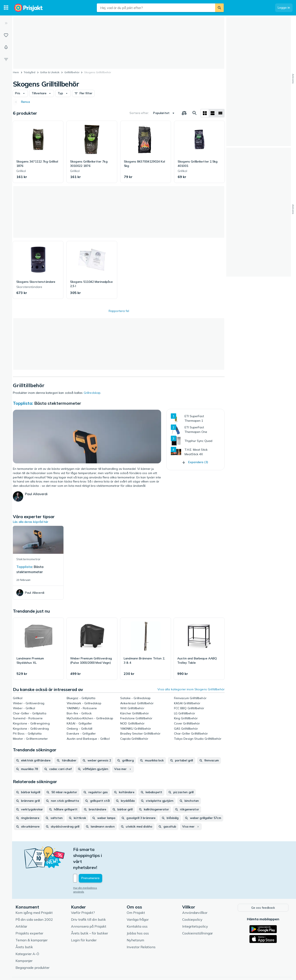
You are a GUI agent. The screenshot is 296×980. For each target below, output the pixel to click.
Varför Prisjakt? (83, 894)
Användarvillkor (195, 894)
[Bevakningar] (6, 47)
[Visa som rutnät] (205, 113)
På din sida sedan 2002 (34, 901)
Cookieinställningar (197, 915)
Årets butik (24, 928)
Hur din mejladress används (91, 870)
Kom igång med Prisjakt (34, 894)
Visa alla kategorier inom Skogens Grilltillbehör (191, 689)
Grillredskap (92, 393)
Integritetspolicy (195, 908)
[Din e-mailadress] (101, 860)
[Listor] (6, 35)
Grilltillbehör (72, 72)
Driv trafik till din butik (88, 901)
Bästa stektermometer (58, 403)
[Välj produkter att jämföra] (184, 113)
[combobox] (156, 8)
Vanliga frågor (138, 901)
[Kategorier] (6, 8)
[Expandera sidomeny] (6, 23)
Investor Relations (141, 928)
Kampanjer (24, 942)
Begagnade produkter (32, 949)
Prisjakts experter (29, 915)
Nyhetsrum (135, 922)
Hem (16, 72)
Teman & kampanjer (32, 922)
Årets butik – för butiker (89, 915)
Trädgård (29, 72)
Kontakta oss (137, 908)
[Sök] (219, 8)
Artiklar (21, 908)
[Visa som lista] (213, 113)
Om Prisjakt (136, 894)
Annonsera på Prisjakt (89, 908)
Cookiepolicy (192, 901)
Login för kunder (84, 922)
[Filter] (6, 59)
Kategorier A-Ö (27, 935)
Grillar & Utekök (50, 72)
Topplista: (24, 403)
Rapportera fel (119, 311)
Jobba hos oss (138, 915)
